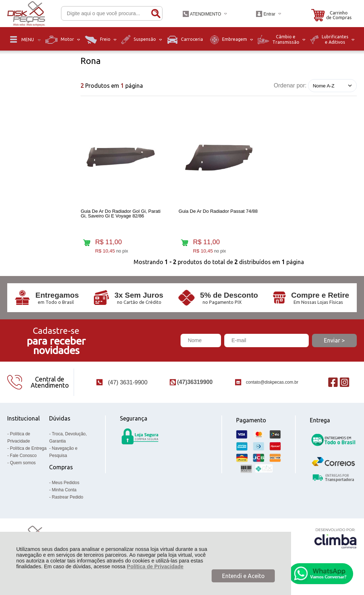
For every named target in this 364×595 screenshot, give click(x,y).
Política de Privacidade (155, 566)
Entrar (270, 14)
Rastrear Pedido (68, 505)
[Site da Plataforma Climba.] (335, 546)
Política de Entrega (28, 456)
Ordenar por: (290, 85)
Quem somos (23, 471)
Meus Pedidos (66, 491)
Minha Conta (64, 498)
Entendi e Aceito (243, 576)
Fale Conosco (23, 464)
